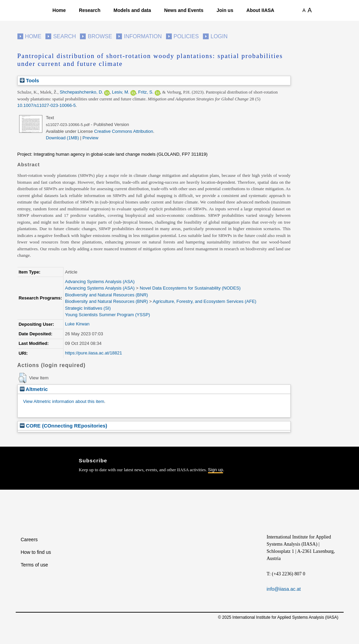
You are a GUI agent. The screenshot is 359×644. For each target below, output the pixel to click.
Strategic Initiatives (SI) (88, 308)
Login (219, 36)
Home (59, 10)
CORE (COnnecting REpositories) (64, 426)
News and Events (184, 10)
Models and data (132, 10)
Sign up (216, 470)
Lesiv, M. (121, 92)
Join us (225, 10)
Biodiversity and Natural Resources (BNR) (106, 295)
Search (65, 36)
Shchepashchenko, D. (81, 92)
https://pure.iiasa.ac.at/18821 (93, 353)
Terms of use (34, 565)
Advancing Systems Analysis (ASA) (100, 282)
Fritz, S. (146, 92)
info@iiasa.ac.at (284, 589)
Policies (186, 36)
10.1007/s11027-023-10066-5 (47, 105)
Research (90, 10)
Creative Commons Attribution (124, 131)
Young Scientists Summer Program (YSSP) (107, 315)
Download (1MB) (62, 138)
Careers (29, 540)
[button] (22, 378)
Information (143, 36)
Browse (100, 36)
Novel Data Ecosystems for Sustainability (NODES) (190, 288)
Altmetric (34, 389)
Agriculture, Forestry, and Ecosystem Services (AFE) (204, 301)
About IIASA (260, 10)
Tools (30, 80)
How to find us (36, 552)
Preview (91, 138)
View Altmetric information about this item (64, 401)
